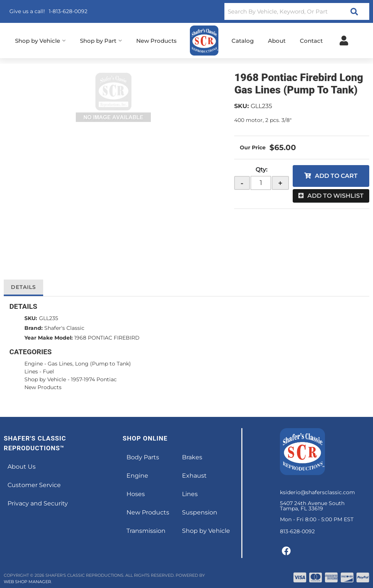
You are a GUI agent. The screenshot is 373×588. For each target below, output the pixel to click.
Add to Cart (336, 176)
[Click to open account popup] (344, 41)
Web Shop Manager (27, 582)
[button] (297, 11)
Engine (34, 364)
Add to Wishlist (335, 196)
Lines (31, 371)
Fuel (48, 371)
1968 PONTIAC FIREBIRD (107, 338)
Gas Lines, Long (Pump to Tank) (89, 364)
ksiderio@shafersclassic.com (317, 492)
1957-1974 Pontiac (94, 379)
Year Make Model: (49, 338)
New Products (43, 387)
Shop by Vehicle (45, 379)
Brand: (34, 328)
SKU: (241, 106)
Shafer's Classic (64, 328)
